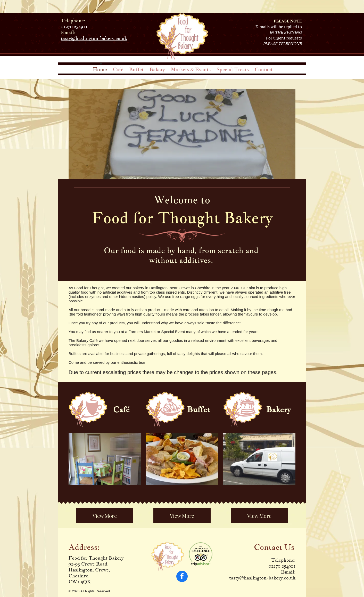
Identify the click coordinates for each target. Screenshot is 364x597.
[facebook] (182, 577)
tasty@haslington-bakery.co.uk (94, 38)
